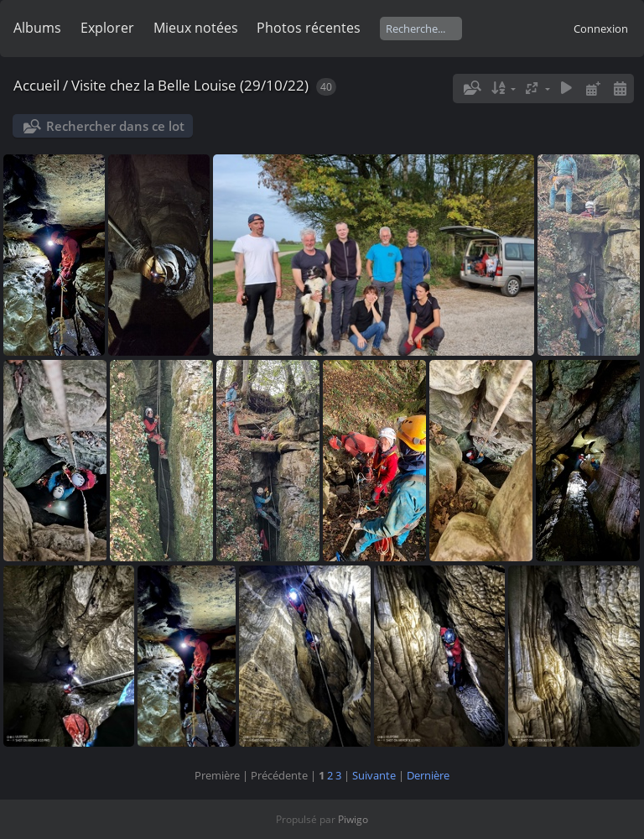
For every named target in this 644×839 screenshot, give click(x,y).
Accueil (36, 85)
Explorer (107, 28)
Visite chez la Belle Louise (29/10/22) (190, 85)
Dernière (428, 775)
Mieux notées (196, 28)
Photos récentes (309, 28)
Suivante (374, 775)
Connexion (601, 29)
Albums (37, 28)
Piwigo (353, 819)
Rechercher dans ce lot (115, 126)
